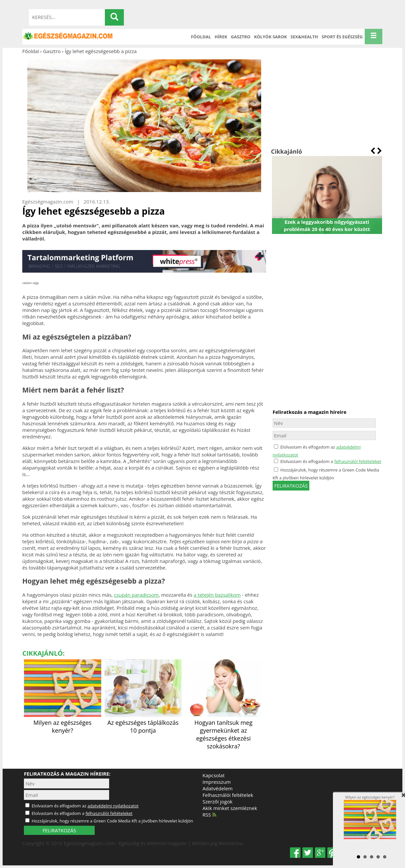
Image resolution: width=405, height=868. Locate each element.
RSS (209, 815)
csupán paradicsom (136, 595)
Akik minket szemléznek (230, 808)
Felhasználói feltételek (228, 795)
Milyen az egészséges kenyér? (63, 723)
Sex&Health (304, 37)
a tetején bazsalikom (217, 595)
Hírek (221, 37)
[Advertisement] (327, 101)
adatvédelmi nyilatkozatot (113, 806)
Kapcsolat (214, 775)
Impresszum (217, 782)
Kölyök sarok (270, 37)
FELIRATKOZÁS (59, 830)
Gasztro (241, 37)
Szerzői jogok (217, 801)
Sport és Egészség (342, 37)
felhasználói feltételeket (358, 461)
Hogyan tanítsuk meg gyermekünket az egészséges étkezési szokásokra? (223, 730)
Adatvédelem (218, 788)
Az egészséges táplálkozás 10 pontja (143, 723)
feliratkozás (291, 486)
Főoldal (201, 37)
